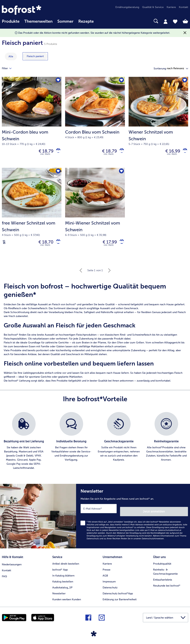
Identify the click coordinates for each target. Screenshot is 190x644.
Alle (11, 56)
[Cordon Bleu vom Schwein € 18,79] (95, 123)
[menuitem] (11, 23)
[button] (177, 69)
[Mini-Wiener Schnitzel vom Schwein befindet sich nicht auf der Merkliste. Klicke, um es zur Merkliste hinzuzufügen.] (121, 173)
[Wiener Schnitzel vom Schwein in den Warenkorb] (184, 152)
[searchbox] (101, 21)
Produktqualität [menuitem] (162, 563)
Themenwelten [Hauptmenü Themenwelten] (38, 21)
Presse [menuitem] (107, 569)
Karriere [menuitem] (171, 7)
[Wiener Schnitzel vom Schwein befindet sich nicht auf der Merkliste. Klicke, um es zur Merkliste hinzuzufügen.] (184, 81)
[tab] (166, 21)
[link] (30, 10)
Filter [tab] (9, 68)
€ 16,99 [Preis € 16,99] (170, 152)
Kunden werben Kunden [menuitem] (67, 598)
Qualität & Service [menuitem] (153, 7)
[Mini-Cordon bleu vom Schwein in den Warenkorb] (57, 152)
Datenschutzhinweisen (153, 539)
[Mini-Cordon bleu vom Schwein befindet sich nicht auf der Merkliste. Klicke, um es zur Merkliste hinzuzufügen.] (57, 81)
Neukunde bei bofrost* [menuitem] (167, 585)
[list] (95, 444)
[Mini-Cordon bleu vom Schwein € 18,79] (32, 123)
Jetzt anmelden (172, 512)
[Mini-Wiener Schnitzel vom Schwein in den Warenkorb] (120, 245)
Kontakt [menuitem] (184, 7)
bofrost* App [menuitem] (60, 569)
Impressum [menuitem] (109, 580)
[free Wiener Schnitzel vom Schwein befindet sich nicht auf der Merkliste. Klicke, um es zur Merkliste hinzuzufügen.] (57, 173)
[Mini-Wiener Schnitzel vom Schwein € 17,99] (95, 216)
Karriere (107, 563)
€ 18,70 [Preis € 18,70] (43, 245)
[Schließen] (185, 33)
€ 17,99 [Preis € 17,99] (107, 245)
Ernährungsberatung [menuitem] (127, 7)
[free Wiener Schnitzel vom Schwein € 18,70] (32, 216)
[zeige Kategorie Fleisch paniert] (35, 56)
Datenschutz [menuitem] (110, 586)
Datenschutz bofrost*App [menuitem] (118, 592)
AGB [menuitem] (105, 575)
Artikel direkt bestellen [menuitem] (66, 563)
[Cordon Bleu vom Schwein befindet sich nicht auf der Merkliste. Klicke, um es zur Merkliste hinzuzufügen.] (121, 81)
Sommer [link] (65, 21)
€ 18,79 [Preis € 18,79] (43, 152)
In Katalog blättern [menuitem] (63, 575)
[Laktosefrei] (4, 245)
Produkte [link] (11, 21)
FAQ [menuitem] (4, 575)
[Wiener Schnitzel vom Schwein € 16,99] (158, 123)
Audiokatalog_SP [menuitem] (62, 586)
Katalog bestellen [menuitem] (63, 580)
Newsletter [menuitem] (59, 592)
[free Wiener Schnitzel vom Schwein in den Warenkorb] (57, 245)
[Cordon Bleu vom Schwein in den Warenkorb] (120, 152)
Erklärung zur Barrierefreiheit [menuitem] (120, 598)
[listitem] (24, 444)
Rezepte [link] (86, 21)
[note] (95, 336)
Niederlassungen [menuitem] (12, 563)
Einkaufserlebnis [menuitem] (163, 579)
